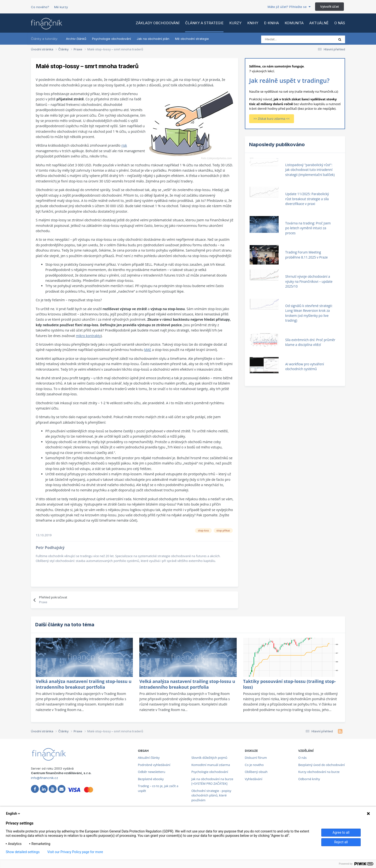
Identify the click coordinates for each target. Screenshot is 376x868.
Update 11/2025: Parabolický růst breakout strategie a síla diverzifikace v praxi (307, 199)
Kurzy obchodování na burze (319, 772)
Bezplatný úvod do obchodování (322, 765)
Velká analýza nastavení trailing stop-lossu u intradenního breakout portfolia (84, 684)
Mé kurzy (61, 7)
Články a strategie (204, 23)
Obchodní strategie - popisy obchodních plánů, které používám (211, 795)
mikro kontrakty (88, 336)
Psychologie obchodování (112, 39)
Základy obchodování (158, 23)
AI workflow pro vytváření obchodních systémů (305, 367)
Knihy (253, 23)
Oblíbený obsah (256, 772)
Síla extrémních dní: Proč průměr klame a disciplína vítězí (310, 342)
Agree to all (341, 832)
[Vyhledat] (282, 39)
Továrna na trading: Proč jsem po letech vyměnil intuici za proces (308, 228)
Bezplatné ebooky (151, 779)
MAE (148, 350)
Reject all (341, 842)
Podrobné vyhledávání (154, 765)
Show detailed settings (23, 852)
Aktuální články (149, 758)
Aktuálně (319, 23)
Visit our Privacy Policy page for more (75, 852)
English (13, 814)
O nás (340, 23)
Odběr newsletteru (152, 772)
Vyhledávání (254, 779)
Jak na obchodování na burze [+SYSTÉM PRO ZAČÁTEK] (212, 781)
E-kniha (271, 23)
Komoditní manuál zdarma (211, 765)
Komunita (294, 23)
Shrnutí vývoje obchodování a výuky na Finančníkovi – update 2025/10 (309, 281)
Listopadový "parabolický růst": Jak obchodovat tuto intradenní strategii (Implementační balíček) (310, 170)
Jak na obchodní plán (153, 39)
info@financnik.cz (44, 778)
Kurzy (235, 23)
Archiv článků (76, 39)
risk (124, 145)
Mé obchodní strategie (192, 39)
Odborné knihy (309, 779)
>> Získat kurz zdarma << (272, 119)
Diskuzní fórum (256, 758)
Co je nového (254, 765)
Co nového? (40, 7)
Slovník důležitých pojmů (209, 758)
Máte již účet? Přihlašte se (289, 7)
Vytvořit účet (329, 6)
